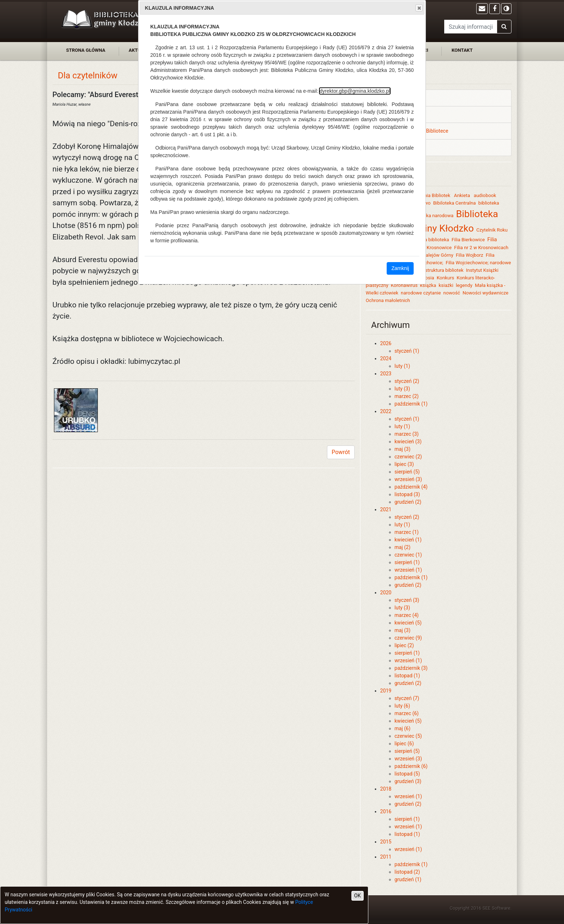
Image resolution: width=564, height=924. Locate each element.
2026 (386, 343)
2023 (386, 374)
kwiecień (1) (408, 540)
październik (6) (411, 766)
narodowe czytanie (421, 293)
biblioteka (489, 203)
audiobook (485, 195)
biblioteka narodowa (432, 216)
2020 (386, 593)
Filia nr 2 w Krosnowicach (481, 248)
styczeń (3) (407, 600)
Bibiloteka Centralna (454, 203)
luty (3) (402, 389)
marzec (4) (407, 615)
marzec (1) (407, 532)
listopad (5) (407, 774)
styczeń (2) (407, 381)
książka (428, 285)
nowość (452, 293)
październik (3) (411, 668)
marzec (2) (407, 396)
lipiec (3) (404, 464)
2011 (386, 857)
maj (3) (402, 449)
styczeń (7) (407, 698)
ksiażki (446, 285)
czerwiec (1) (408, 555)
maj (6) (402, 728)
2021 (386, 509)
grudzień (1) (408, 879)
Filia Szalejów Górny (432, 255)
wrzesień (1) (408, 570)
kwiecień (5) (408, 623)
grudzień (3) (408, 781)
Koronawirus (404, 285)
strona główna (86, 50)
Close (419, 8)
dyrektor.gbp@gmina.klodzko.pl (355, 91)
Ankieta (463, 195)
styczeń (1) (407, 351)
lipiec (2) (404, 645)
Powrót (341, 452)
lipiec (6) (404, 744)
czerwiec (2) (408, 457)
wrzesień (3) (408, 479)
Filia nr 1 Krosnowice (429, 248)
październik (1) (411, 404)
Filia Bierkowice (468, 240)
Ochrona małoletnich (388, 300)
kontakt (462, 50)
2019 (386, 691)
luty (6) (402, 706)
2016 (386, 811)
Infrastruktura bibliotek (440, 270)
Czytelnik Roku (492, 230)
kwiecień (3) (408, 442)
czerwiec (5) (408, 736)
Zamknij (400, 268)
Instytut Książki (482, 270)
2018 (386, 789)
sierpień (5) (407, 472)
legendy (464, 285)
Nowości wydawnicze (485, 293)
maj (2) (402, 547)
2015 (386, 842)
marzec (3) (407, 434)
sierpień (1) (407, 562)
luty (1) (402, 366)
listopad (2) (407, 872)
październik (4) (411, 487)
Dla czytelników (88, 76)
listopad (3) (407, 494)
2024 (386, 358)
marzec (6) (407, 713)
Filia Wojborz (469, 255)
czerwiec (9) (408, 638)
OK (358, 896)
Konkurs (445, 278)
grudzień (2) (408, 502)
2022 (386, 411)
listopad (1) (407, 676)
